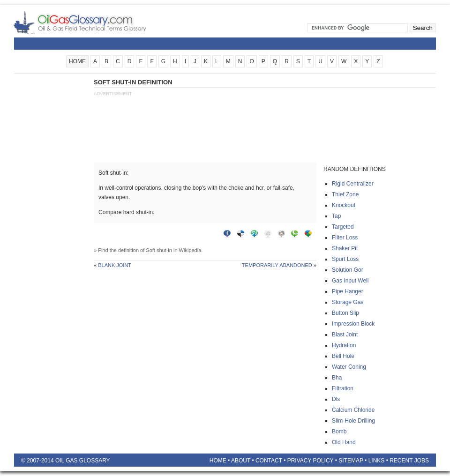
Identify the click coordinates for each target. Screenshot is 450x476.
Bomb (339, 431)
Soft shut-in (159, 250)
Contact (269, 461)
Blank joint (115, 265)
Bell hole (343, 356)
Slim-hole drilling (353, 421)
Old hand (344, 442)
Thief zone (345, 194)
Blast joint (345, 335)
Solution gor (348, 270)
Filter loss (345, 238)
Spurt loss (345, 259)
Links (377, 461)
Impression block (353, 324)
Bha (337, 378)
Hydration (344, 345)
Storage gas (348, 302)
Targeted (343, 227)
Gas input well (350, 281)
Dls (336, 399)
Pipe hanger (348, 291)
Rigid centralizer (353, 184)
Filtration (343, 388)
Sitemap (351, 461)
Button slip (345, 313)
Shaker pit (345, 248)
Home (218, 461)
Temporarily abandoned (277, 265)
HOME (77, 61)
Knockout (344, 205)
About (241, 461)
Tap (336, 216)
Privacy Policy (311, 461)
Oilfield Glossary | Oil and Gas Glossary (91, 22)
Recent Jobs (409, 461)
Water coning (349, 367)
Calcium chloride (353, 410)
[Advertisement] (52, 219)
